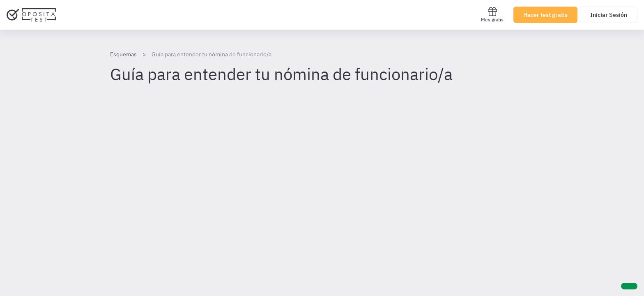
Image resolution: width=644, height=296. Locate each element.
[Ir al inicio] (31, 15)
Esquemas (123, 54)
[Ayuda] (629, 286)
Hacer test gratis (545, 15)
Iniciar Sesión (609, 15)
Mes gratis (492, 15)
